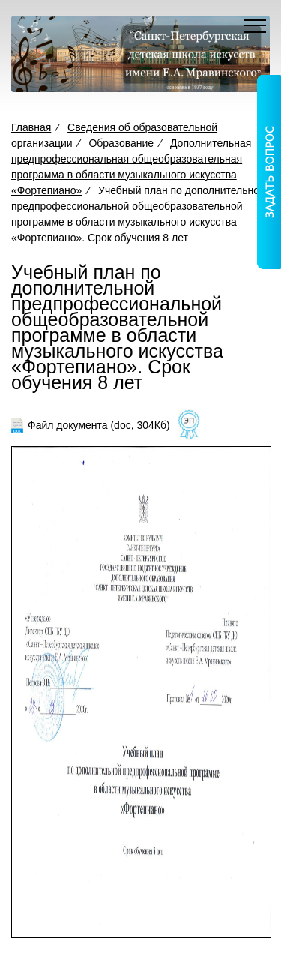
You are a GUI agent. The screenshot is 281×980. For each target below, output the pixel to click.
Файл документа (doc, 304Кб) (99, 425)
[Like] (189, 426)
